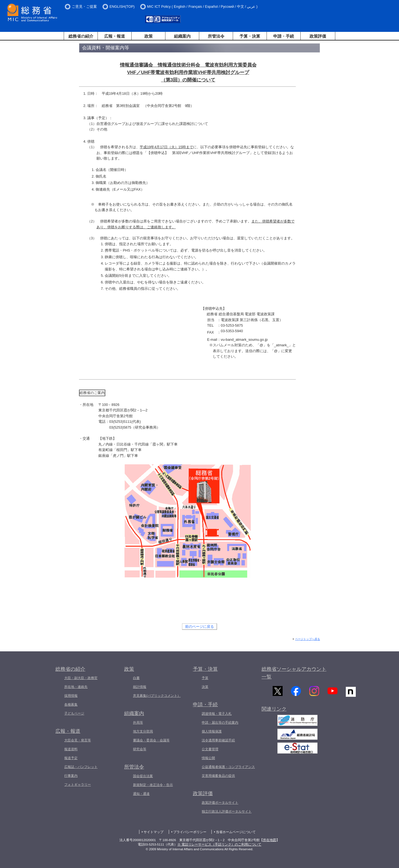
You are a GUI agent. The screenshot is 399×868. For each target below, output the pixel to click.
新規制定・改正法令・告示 (153, 785)
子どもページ (74, 713)
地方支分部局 (143, 731)
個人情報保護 (212, 731)
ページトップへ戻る (308, 639)
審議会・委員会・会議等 (151, 740)
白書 (136, 678)
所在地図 (270, 840)
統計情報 (140, 687)
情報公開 (208, 758)
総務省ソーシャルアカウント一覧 (294, 673)
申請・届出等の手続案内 (220, 723)
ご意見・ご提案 (84, 7)
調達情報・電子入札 (217, 714)
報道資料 (71, 749)
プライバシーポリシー (190, 832)
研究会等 (140, 749)
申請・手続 (284, 36)
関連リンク (274, 712)
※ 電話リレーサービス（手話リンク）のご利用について (219, 844)
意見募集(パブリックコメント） (157, 696)
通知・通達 (141, 794)
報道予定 (71, 758)
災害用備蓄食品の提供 (218, 776)
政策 (149, 36)
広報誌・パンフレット (81, 767)
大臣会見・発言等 (78, 740)
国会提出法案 (143, 776)
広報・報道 (115, 36)
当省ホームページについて (236, 832)
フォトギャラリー (78, 785)
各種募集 (71, 705)
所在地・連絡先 (76, 687)
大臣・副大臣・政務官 (81, 678)
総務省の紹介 (81, 36)
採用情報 (71, 696)
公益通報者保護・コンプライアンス (228, 767)
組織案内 (182, 36)
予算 (205, 678)
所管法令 (216, 36)
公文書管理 (210, 749)
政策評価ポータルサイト (220, 803)
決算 (205, 687)
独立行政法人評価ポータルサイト (227, 811)
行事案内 (71, 776)
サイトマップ (154, 832)
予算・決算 (250, 36)
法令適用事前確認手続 (218, 740)
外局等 (138, 723)
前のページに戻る (199, 627)
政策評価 (318, 36)
